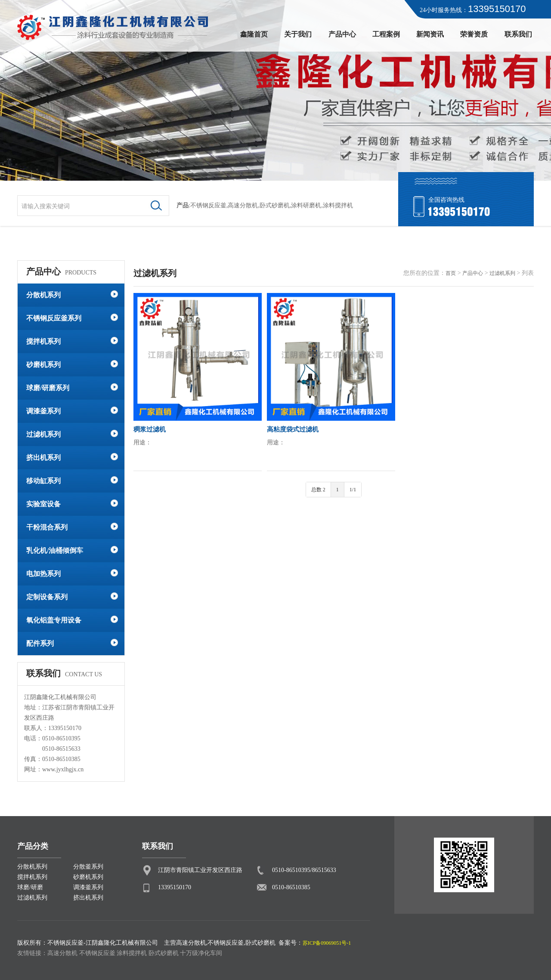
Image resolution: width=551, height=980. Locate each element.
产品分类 (33, 846)
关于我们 (298, 34)
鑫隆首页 (254, 34)
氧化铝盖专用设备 (54, 620)
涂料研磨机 (306, 205)
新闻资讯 (430, 34)
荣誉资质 (474, 34)
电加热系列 (43, 574)
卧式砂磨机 (275, 205)
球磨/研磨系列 (48, 388)
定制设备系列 (47, 597)
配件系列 (40, 643)
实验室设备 (43, 504)
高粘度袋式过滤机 (293, 429)
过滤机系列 (43, 434)
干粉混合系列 (47, 527)
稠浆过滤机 (150, 429)
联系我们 (518, 34)
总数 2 (318, 490)
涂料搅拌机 (132, 953)
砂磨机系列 (43, 365)
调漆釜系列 (43, 411)
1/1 (353, 490)
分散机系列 (43, 295)
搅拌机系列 (43, 341)
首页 (451, 273)
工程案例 (386, 34)
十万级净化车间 (201, 953)
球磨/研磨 (30, 887)
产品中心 (342, 34)
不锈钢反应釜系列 (54, 318)
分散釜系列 (88, 867)
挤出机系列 (43, 458)
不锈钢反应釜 (208, 205)
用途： (142, 442)
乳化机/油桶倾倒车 (55, 550)
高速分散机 (243, 205)
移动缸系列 (43, 481)
